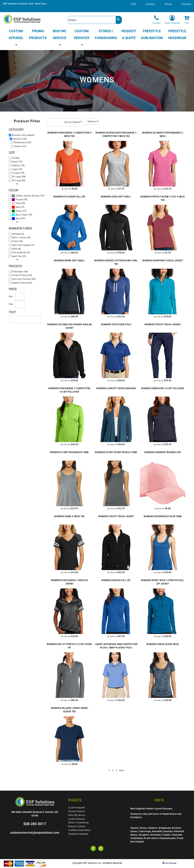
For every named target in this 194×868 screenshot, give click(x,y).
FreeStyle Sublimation (79, 830)
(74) (28, 196)
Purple (19, 200)
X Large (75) (18, 173)
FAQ (133, 4)
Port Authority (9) (21, 252)
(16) (20, 200)
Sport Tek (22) (19, 256)
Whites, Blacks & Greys (28, 196)
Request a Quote (77, 826)
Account (186, 4)
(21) (19, 211)
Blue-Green (22, 215)
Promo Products (77, 811)
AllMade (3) (18, 234)
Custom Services (77, 819)
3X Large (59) (19, 177)
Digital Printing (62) (22, 283)
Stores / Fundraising (78, 822)
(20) (18, 203)
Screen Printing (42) (22, 275)
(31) (18, 207)
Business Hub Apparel (23, 135)
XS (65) (16, 158)
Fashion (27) (20, 146)
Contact (150, 4)
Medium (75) (18, 165)
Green (19, 211)
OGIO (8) (16, 249)
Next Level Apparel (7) (23, 245)
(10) (22, 215)
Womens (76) (20, 139)
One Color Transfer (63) (24, 279)
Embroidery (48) (20, 272)
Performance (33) (22, 142)
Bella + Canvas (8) (21, 237)
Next (121, 770)
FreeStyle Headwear (78, 834)
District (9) (17, 241)
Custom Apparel (77, 808)
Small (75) (17, 162)
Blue (18, 218)
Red (18, 207)
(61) (18, 218)
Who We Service (77, 815)
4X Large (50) (19, 180)
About (168, 4)
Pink (18, 203)
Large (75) (17, 169)
